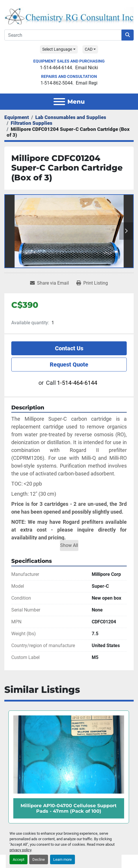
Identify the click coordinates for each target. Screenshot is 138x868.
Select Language (57, 49)
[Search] (63, 35)
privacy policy (20, 850)
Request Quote (69, 365)
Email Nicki (87, 68)
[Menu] (59, 102)
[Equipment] (17, 117)
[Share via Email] (49, 283)
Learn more (62, 859)
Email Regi (87, 83)
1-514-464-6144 (56, 68)
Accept (19, 859)
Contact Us (69, 348)
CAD (89, 49)
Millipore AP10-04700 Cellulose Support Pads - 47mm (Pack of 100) (69, 808)
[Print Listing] (92, 283)
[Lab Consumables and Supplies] (71, 117)
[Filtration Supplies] (32, 123)
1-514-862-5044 (57, 83)
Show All (69, 545)
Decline (39, 859)
